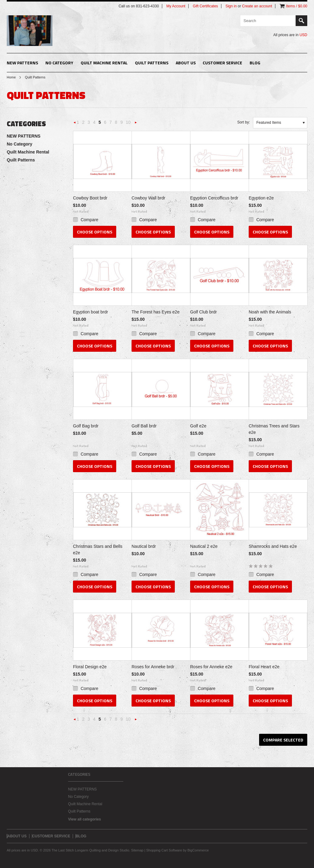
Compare (90, 220)
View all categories (84, 819)
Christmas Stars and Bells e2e (98, 550)
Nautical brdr (144, 546)
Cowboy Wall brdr (148, 198)
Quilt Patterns (152, 63)
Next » (136, 124)
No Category (59, 63)
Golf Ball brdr (144, 426)
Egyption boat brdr (90, 312)
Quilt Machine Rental (104, 63)
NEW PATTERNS (22, 63)
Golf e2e (198, 426)
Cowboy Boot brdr (90, 198)
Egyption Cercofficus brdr (214, 198)
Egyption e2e (261, 198)
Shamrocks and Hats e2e (273, 546)
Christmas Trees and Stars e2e (274, 429)
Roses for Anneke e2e (211, 667)
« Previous (75, 124)
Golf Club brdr (203, 312)
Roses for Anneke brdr (153, 667)
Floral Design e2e (90, 667)
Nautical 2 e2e (204, 546)
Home (11, 77)
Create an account (257, 6)
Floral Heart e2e (264, 667)
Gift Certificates (205, 6)
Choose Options (95, 232)
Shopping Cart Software (164, 850)
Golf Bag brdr (86, 426)
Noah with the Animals (270, 312)
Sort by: (244, 122)
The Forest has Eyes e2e (155, 312)
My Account (176, 6)
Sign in (231, 6)
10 (128, 122)
